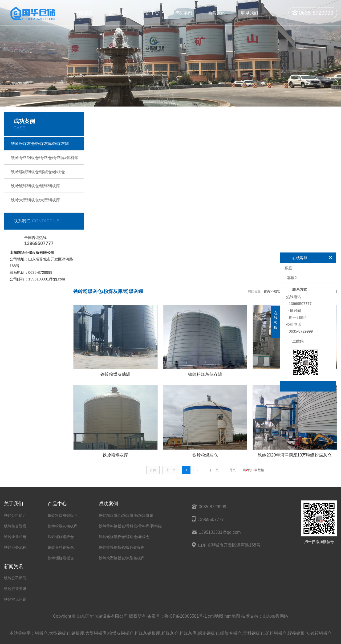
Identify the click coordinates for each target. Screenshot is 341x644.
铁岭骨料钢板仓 (61, 547)
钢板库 (78, 633)
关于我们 (117, 13)
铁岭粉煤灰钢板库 (63, 526)
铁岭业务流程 (15, 547)
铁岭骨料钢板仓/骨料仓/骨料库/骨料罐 (45, 158)
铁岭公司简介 (15, 515)
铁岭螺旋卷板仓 (61, 558)
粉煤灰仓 (170, 633)
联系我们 (250, 13)
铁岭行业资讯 (15, 589)
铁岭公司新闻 (15, 578)
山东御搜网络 (275, 616)
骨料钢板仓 (254, 633)
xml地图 (216, 616)
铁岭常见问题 (15, 599)
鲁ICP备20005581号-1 (186, 616)
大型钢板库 (96, 633)
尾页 (233, 470)
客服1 (289, 268)
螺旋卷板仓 (231, 633)
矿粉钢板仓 (276, 633)
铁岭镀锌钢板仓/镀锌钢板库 (35, 186)
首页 (267, 291)
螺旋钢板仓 (209, 633)
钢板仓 (41, 633)
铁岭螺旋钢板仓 (61, 537)
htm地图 (232, 616)
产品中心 (151, 13)
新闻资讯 (217, 13)
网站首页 (84, 13)
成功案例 (184, 13)
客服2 (291, 278)
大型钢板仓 (60, 633)
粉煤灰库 (188, 633)
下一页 (214, 470)
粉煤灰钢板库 (147, 633)
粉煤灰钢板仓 (121, 633)
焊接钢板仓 (298, 633)
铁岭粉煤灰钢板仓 (63, 515)
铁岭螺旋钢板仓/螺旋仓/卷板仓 (38, 172)
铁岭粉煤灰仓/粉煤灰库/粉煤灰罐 (40, 143)
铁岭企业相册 (15, 537)
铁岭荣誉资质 (15, 526)
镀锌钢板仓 (321, 633)
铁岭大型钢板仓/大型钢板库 (35, 200)
